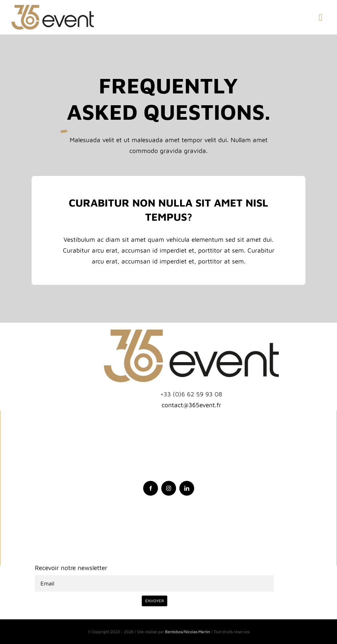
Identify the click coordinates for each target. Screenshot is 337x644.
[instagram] (169, 488)
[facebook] (151, 488)
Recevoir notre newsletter (71, 568)
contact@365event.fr (191, 405)
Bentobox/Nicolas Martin (188, 632)
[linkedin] (187, 488)
